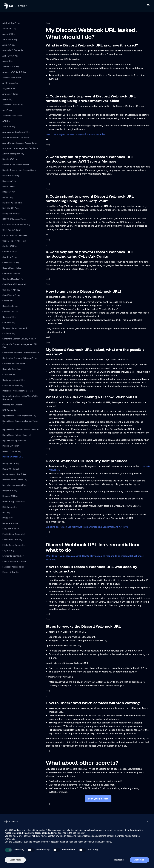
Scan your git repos (98, 799)
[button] (148, 822)
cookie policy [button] (79, 833)
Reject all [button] (119, 860)
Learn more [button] (15, 860)
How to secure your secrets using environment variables (75, 134)
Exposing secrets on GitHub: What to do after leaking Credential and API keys (87, 527)
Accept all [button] (139, 860)
